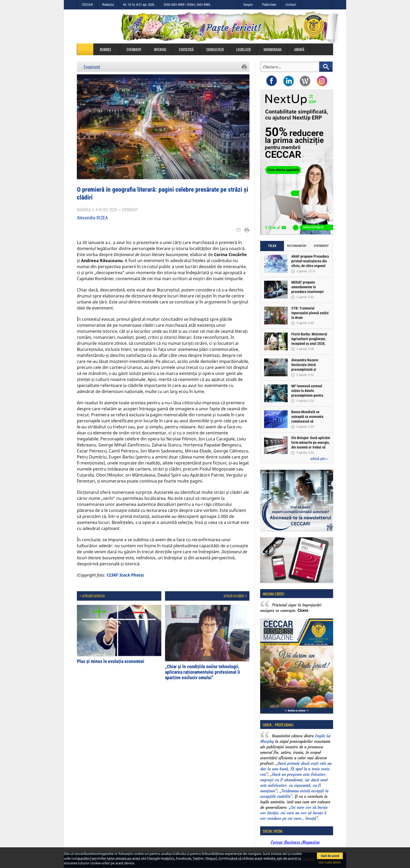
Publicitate (269, 5)
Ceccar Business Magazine (295, 842)
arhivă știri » (319, 459)
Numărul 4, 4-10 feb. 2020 (97, 209)
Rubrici (108, 49)
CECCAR (87, 5)
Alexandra (92, 218)
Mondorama (273, 49)
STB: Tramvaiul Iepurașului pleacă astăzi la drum (310, 313)
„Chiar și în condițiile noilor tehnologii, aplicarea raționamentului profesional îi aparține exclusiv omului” (203, 672)
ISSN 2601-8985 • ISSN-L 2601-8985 (187, 5)
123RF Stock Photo (124, 575)
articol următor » (235, 595)
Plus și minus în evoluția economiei (111, 661)
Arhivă (299, 49)
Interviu (160, 49)
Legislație (244, 49)
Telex (272, 246)
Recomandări (297, 246)
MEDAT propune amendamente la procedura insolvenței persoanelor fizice (307, 289)
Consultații (215, 49)
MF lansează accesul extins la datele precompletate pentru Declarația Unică (307, 393)
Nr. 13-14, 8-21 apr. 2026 (139, 5)
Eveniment (134, 49)
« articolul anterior (92, 595)
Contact (291, 5)
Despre (248, 5)
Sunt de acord (330, 856)
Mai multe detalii (330, 862)
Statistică (186, 49)
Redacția (108, 5)
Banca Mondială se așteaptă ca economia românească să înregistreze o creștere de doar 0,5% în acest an (310, 421)
